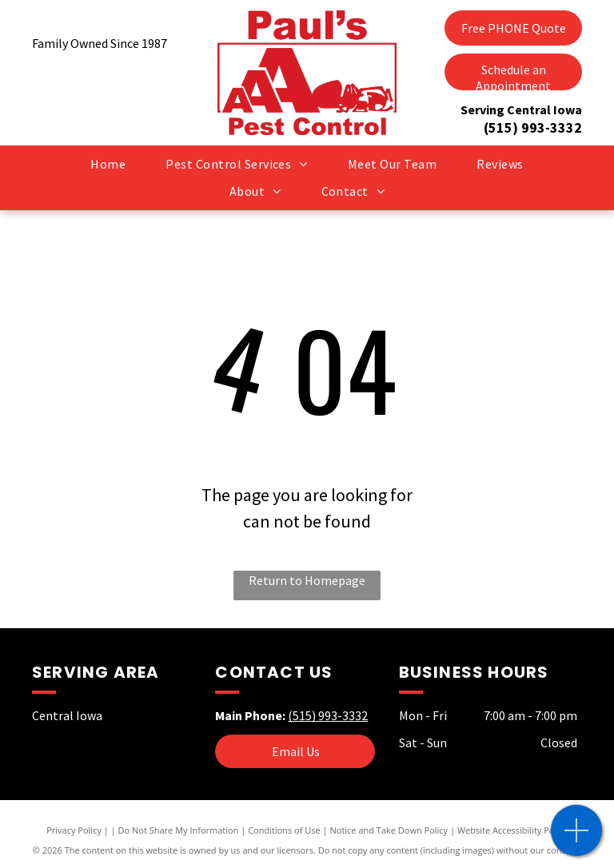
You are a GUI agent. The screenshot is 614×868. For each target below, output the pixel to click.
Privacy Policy (74, 830)
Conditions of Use (284, 830)
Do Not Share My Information (179, 830)
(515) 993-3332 (533, 127)
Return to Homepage (307, 580)
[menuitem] (108, 164)
